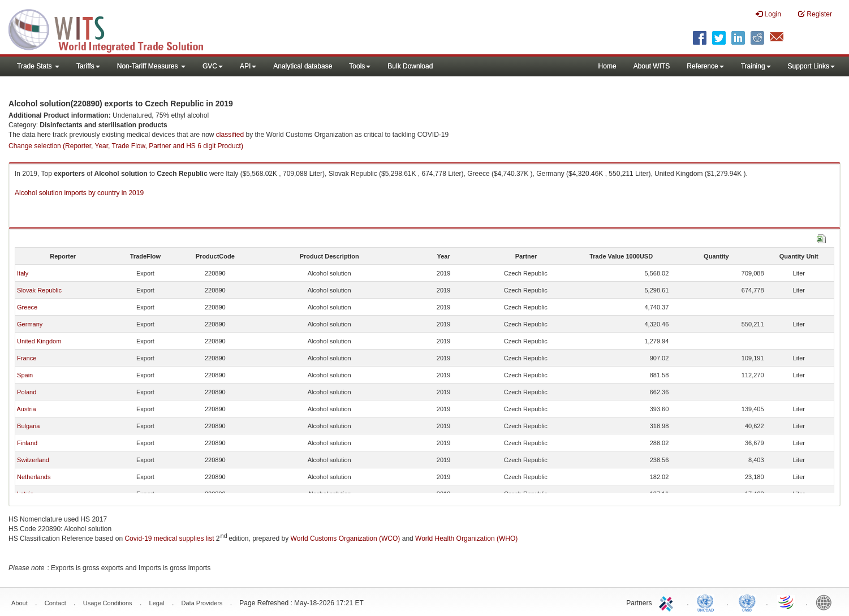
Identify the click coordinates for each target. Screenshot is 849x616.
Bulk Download (410, 66)
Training (756, 66)
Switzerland (33, 460)
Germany (30, 324)
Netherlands (34, 477)
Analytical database (303, 66)
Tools (360, 66)
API (248, 66)
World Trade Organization (787, 602)
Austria (26, 409)
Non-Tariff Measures (151, 66)
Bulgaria (28, 426)
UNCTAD (708, 602)
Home (607, 66)
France (27, 358)
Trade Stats (38, 66)
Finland (27, 443)
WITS (113, 28)
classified (230, 135)
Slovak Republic (39, 290)
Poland (27, 392)
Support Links (811, 66)
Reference (705, 66)
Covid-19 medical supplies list (169, 539)
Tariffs (88, 66)
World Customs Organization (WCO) (346, 539)
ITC (668, 602)
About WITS (652, 66)
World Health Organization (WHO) (466, 539)
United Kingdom (39, 341)
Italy (23, 273)
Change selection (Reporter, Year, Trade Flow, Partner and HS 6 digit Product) (126, 146)
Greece (27, 307)
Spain (25, 375)
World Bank (826, 602)
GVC (213, 66)
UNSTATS (747, 602)
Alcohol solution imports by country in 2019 (79, 193)
